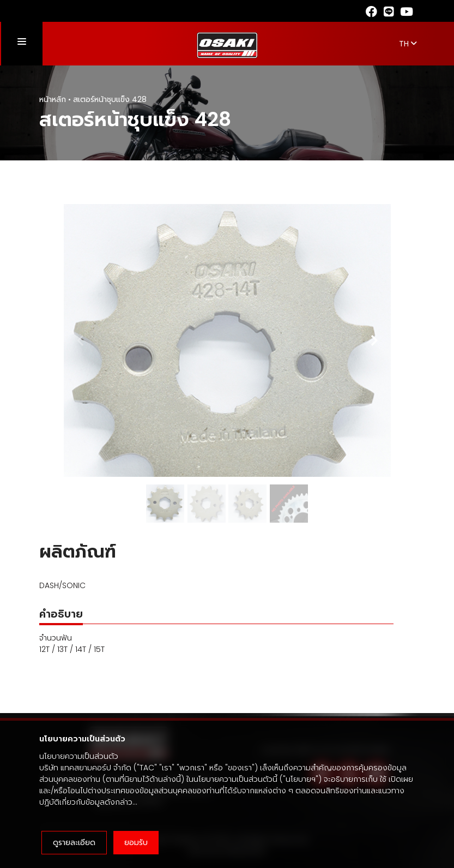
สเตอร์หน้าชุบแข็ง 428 (110, 99)
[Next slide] (374, 340)
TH (408, 44)
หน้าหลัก (53, 99)
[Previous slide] (81, 340)
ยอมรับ (136, 842)
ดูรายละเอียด (74, 842)
